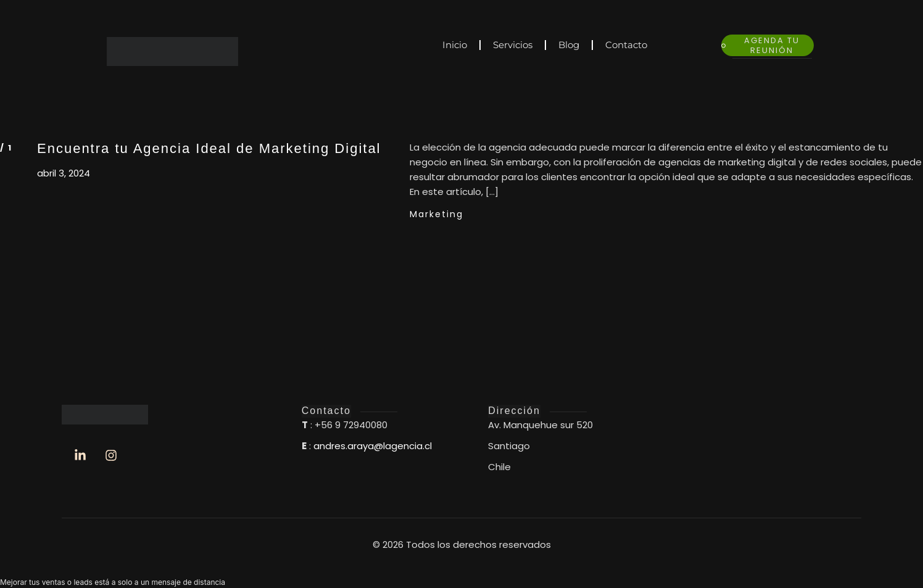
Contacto (626, 45)
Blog (569, 45)
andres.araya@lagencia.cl (373, 446)
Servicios (513, 45)
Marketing (437, 214)
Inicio (455, 45)
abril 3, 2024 (64, 173)
